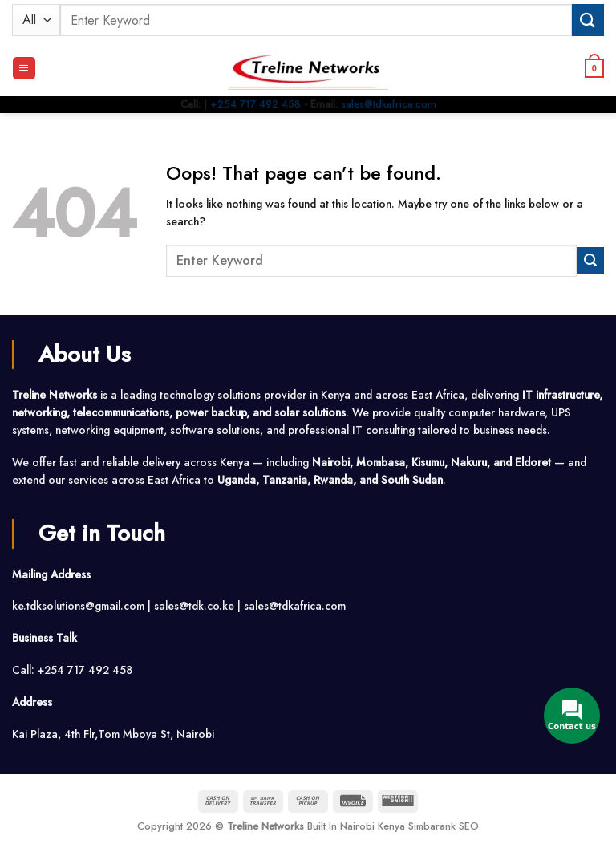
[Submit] (588, 20)
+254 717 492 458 (255, 104)
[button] (24, 68)
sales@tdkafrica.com (389, 104)
